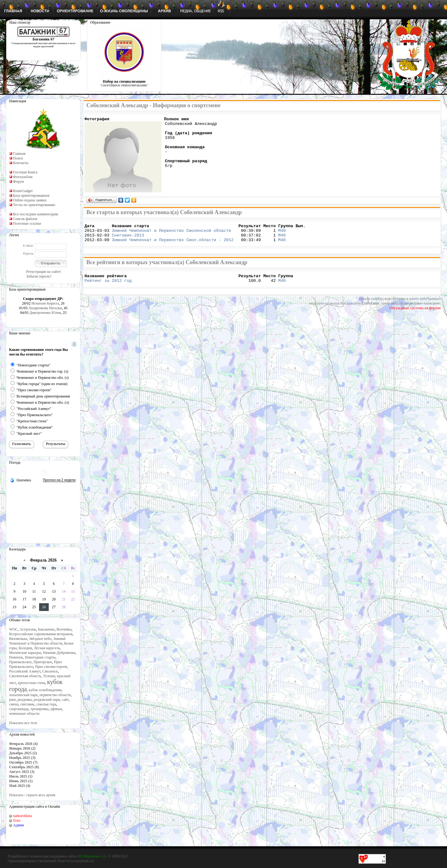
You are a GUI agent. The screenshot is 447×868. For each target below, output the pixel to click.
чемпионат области (24, 714)
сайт (65, 700)
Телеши (49, 676)
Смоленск (50, 671)
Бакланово (46, 629)
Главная (19, 154)
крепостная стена (31, 683)
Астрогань (28, 629)
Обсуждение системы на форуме (415, 315)
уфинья (56, 709)
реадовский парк (47, 700)
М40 (282, 233)
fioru (17, 820)
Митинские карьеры (25, 653)
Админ (18, 825)
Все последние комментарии (36, 214)
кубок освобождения (45, 690)
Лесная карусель (47, 648)
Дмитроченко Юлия (45, 313)
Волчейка (64, 629)
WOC (13, 629)
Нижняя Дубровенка (59, 653)
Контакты (21, 163)
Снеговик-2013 (128, 239)
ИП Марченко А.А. (92, 856)
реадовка (25, 700)
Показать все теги (23, 723)
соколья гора (46, 704)
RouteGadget (23, 191)
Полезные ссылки (27, 223)
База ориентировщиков (31, 195)
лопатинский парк (23, 695)
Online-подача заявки (30, 200)
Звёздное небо (40, 639)
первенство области (55, 695)
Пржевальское (20, 662)
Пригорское (43, 662)
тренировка (39, 709)
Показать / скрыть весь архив (32, 795)
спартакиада (19, 709)
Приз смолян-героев (51, 667)
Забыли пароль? (39, 276)
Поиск (18, 158)
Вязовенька (18, 639)
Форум (18, 181)
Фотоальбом (23, 177)
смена (14, 704)
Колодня (25, 648)
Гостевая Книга (25, 172)
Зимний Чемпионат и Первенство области (37, 641)
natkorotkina (23, 816)
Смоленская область (25, 676)
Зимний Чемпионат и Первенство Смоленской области (171, 233)
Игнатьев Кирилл (45, 303)
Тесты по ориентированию (34, 205)
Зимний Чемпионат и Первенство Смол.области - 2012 (173, 244)
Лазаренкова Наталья (45, 308)
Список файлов (25, 219)
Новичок (16, 657)
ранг (12, 700)
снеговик (27, 704)
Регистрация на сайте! (44, 272)
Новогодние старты (40, 657)
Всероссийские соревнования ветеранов (41, 634)
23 (15, 607)
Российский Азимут (25, 671)
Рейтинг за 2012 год (108, 287)
